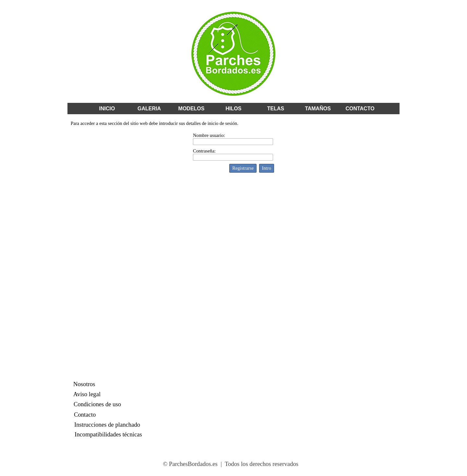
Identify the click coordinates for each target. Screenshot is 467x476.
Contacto (85, 415)
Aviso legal (87, 394)
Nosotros (84, 384)
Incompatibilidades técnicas (108, 434)
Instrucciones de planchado (107, 425)
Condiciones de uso (97, 404)
